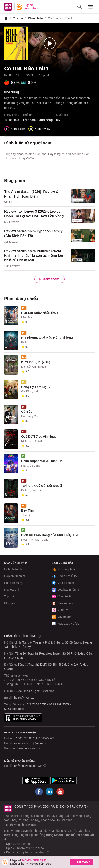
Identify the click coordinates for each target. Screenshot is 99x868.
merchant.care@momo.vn (31, 743)
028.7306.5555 (37, 704)
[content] (49, 197)
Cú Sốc (27, 412)
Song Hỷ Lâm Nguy (36, 387)
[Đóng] (96, 862)
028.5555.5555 (14, 709)
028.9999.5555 (59, 704)
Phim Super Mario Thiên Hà (42, 461)
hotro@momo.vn (25, 698)
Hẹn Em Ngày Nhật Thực (40, 313)
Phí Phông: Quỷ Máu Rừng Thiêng (47, 337)
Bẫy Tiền (28, 510)
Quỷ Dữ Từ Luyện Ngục (39, 436)
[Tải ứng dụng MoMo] (36, 780)
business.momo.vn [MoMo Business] (30, 748)
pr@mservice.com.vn (28, 766)
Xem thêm (49, 279)
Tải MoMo (81, 862)
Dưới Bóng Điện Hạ (36, 362)
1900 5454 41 (25, 691)
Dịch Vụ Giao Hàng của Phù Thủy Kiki (50, 535)
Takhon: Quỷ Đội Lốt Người (42, 486)
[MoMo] (6, 18)
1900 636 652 (35, 738)
